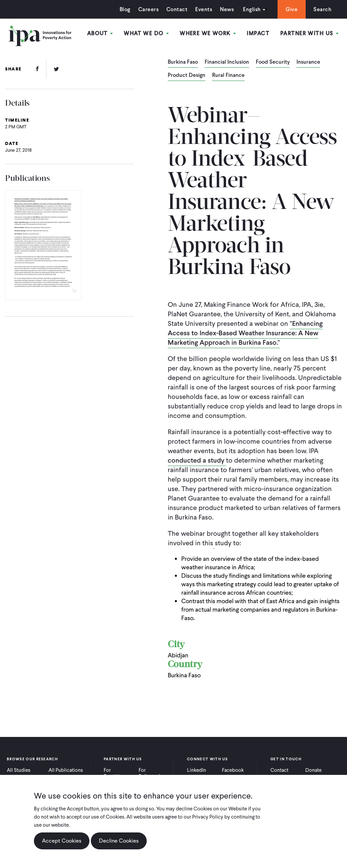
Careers (148, 9)
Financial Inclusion (227, 62)
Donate (313, 770)
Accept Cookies (62, 841)
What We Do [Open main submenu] (146, 33)
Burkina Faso (183, 62)
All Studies (19, 770)
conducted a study (197, 460)
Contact (177, 9)
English (252, 9)
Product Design (187, 76)
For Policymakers (153, 773)
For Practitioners (118, 773)
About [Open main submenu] (100, 33)
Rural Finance (228, 76)
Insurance (308, 62)
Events (204, 9)
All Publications (66, 770)
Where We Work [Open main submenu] (208, 33)
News (227, 9)
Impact (258, 33)
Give (292, 9)
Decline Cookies (119, 841)
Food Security (273, 62)
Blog (125, 9)
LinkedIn (197, 770)
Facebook (233, 770)
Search (322, 9)
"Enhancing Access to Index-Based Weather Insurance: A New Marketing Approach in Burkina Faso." (245, 333)
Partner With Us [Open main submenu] (309, 33)
